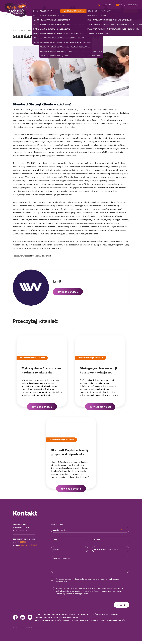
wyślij (122, 605)
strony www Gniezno (46, 631)
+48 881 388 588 (24, 542)
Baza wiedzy (32, 30)
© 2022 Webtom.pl (32, 631)
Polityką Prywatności (66, 594)
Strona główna (19, 30)
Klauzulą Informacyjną (111, 591)
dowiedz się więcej (68, 292)
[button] (36, 11)
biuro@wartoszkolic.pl (29, 545)
